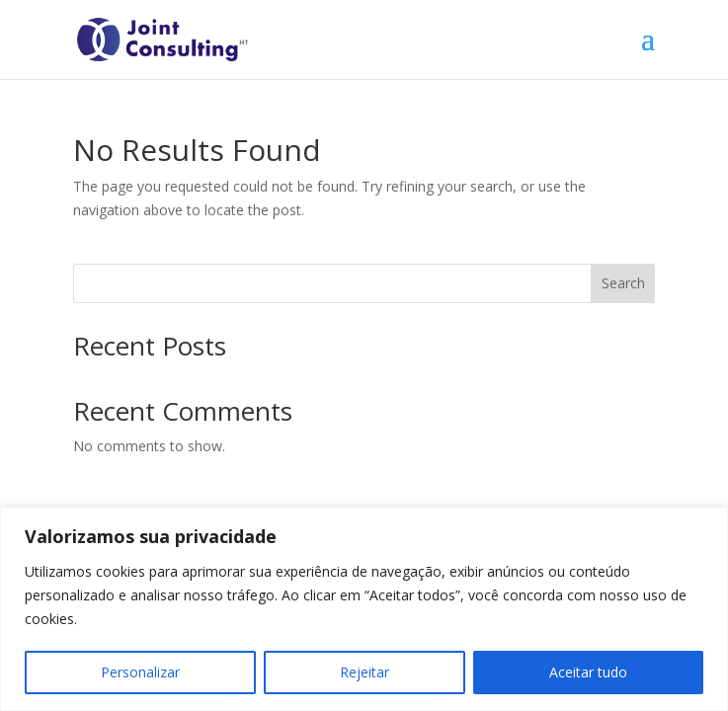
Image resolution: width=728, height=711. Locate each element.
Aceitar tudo (588, 672)
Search (623, 283)
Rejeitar (364, 672)
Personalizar (140, 672)
